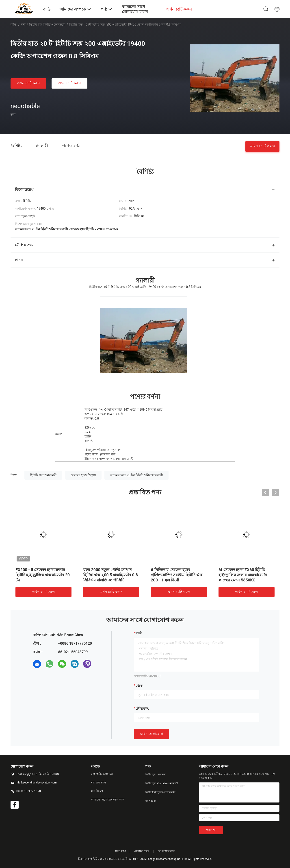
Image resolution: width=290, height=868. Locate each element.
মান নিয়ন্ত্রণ (97, 791)
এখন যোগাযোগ (151, 734)
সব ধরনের (151, 801)
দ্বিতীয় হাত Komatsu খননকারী (161, 783)
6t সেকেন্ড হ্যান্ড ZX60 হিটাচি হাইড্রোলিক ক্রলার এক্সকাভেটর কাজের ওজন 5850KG (243, 575)
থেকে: (140, 686)
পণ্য (23, 24)
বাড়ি (13, 24)
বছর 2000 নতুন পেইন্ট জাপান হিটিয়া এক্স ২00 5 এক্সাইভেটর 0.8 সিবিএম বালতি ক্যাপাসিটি (110, 575)
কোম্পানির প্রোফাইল (102, 774)
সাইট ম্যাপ (120, 851)
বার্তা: (139, 633)
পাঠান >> (211, 830)
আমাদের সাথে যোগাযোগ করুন (108, 800)
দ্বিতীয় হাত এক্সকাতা (156, 774)
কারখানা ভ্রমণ (98, 783)
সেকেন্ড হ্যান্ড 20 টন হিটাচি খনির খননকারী (136, 475)
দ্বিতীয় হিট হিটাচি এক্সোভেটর (47, 24)
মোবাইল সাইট (142, 851)
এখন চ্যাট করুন (28, 83)
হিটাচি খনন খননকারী (43, 475)
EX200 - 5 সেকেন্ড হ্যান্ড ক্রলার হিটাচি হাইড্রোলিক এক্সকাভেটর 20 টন (43, 575)
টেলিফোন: (142, 709)
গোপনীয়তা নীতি (166, 851)
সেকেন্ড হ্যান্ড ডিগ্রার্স (83, 475)
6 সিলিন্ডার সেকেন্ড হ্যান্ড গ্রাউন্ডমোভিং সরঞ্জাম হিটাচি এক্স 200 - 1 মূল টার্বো (177, 575)
